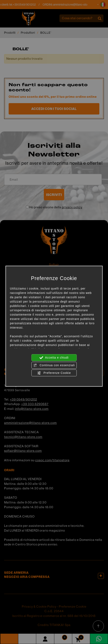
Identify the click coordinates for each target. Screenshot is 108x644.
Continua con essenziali (54, 365)
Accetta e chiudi (54, 358)
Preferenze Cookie (54, 373)
